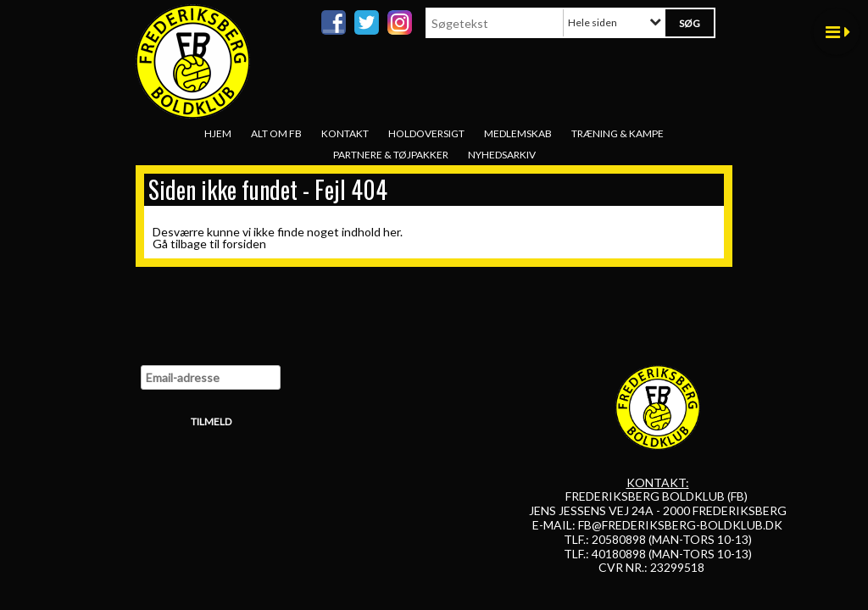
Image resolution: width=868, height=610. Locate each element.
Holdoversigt (426, 133)
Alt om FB (276, 133)
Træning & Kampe (618, 133)
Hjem (218, 133)
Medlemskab (518, 133)
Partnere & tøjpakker (391, 155)
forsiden (244, 244)
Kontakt (345, 133)
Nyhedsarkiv (502, 155)
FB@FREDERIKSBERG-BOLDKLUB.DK (680, 525)
